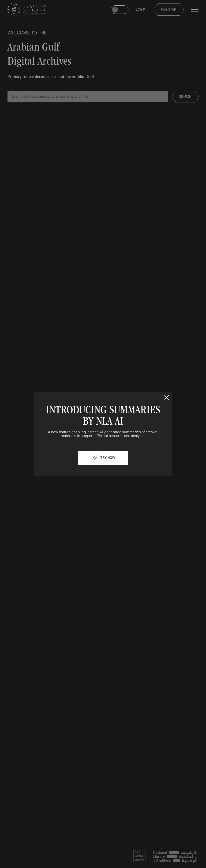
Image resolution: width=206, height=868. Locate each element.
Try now (103, 458)
